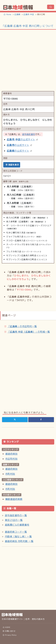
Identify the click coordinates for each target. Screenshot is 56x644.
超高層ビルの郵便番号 (17, 525)
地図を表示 (12, 165)
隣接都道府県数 (14, 499)
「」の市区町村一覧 (22, 326)
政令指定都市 (29, 134)
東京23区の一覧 (14, 520)
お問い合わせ (9, 631)
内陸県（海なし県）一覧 (18, 536)
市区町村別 (11, 459)
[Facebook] (41, 420)
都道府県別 (11, 454)
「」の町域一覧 (29, 332)
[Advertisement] (28, 60)
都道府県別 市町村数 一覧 (19, 541)
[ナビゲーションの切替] (51, 7)
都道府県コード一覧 (16, 532)
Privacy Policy (10, 635)
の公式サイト (21, 139)
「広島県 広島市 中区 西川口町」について (28, 26)
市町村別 (10, 474)
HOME (6, 627)
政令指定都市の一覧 (16, 515)
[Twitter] (15, 420)
